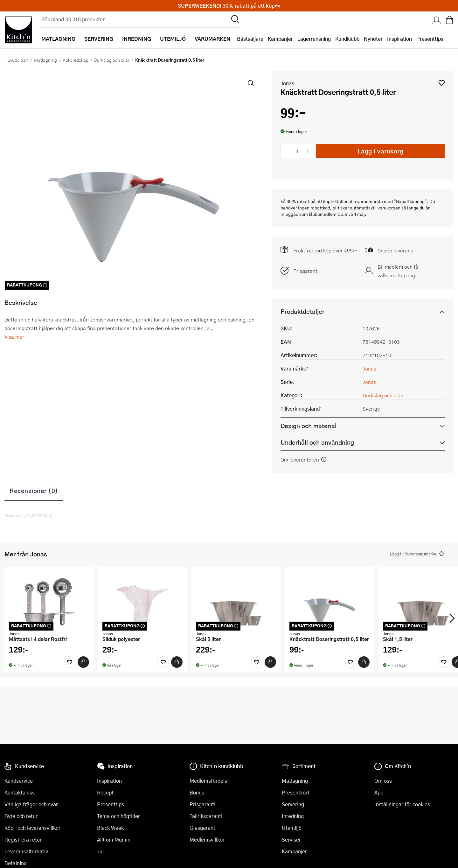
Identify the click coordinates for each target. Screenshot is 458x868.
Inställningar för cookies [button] (402, 804)
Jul (100, 851)
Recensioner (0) (34, 490)
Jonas (287, 83)
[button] (442, 83)
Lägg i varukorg (381, 151)
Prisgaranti (306, 271)
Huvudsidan (16, 60)
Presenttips (430, 39)
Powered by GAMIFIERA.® (28, 516)
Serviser (291, 840)
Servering (293, 804)
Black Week (110, 828)
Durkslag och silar (112, 60)
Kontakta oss (20, 792)
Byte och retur (21, 816)
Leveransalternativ (26, 851)
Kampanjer (280, 39)
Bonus (197, 792)
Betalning (16, 863)
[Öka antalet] (308, 151)
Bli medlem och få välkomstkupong (398, 271)
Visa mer (14, 337)
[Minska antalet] (287, 151)
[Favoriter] (70, 662)
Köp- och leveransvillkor (32, 828)
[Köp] (83, 662)
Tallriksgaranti (206, 816)
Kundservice (19, 781)
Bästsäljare (250, 39)
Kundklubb (347, 39)
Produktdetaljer (302, 311)
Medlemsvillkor (207, 840)
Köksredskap (76, 60)
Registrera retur (23, 840)
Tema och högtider (118, 816)
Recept (105, 792)
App (379, 792)
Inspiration (399, 39)
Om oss (383, 781)
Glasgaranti (203, 828)
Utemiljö (292, 828)
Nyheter (373, 39)
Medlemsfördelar (209, 781)
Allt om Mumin (114, 840)
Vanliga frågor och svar (31, 804)
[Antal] (297, 151)
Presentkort (296, 792)
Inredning (293, 816)
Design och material (309, 426)
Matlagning (45, 60)
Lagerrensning (314, 39)
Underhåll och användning (317, 442)
